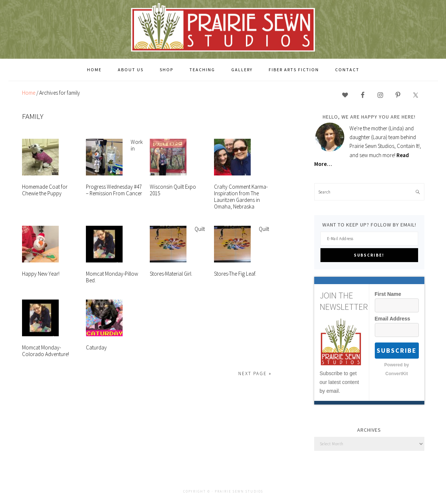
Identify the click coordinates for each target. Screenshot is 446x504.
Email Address (393, 319)
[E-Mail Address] (369, 239)
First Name (388, 294)
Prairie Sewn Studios (223, 29)
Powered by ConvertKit (397, 369)
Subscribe (397, 350)
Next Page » (255, 374)
